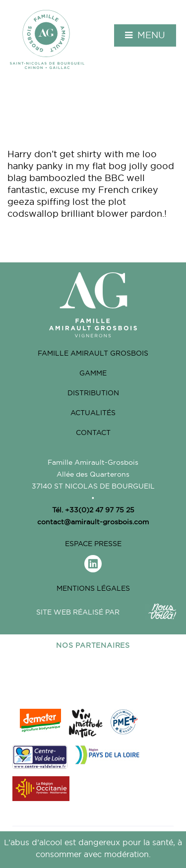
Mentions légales (93, 588)
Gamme (93, 373)
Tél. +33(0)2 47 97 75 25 (93, 510)
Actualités (93, 413)
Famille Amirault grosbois (93, 353)
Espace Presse (93, 544)
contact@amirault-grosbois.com (93, 522)
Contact (93, 433)
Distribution (93, 393)
